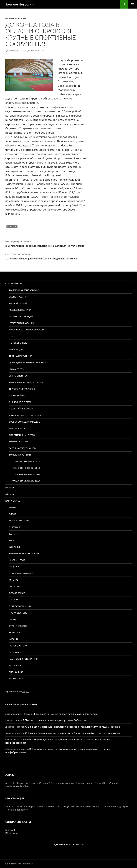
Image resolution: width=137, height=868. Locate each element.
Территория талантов (22, 389)
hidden (10, 18)
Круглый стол (17, 560)
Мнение (14, 580)
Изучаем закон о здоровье (25, 415)
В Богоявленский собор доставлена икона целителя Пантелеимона (46, 243)
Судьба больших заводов (24, 422)
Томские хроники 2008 (26, 481)
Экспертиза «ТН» (18, 297)
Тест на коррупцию (21, 356)
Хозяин (13, 639)
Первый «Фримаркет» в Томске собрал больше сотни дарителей (60, 714)
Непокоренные (18, 343)
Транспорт (15, 632)
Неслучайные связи (21, 409)
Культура (14, 567)
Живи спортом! (18, 442)
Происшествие (18, 613)
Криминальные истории (24, 553)
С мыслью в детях (20, 402)
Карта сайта (12, 501)
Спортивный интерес (22, 435)
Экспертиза (16, 679)
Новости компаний (21, 573)
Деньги (13, 534)
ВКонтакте (12, 833)
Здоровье (15, 547)
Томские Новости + (20, 4)
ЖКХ (11, 540)
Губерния (14, 527)
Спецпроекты (14, 284)
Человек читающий (21, 316)
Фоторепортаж (18, 646)
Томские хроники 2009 (26, 474)
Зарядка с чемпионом (23, 448)
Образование (17, 593)
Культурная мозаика (21, 323)
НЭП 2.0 (13, 336)
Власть (13, 514)
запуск (12, 226)
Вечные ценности (20, 376)
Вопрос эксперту (19, 521)
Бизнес (13, 507)
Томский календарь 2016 (24, 290)
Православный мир (21, 606)
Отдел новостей (34, 51)
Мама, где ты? (17, 369)
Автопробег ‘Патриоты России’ (27, 330)
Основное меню (133, 4)
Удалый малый (18, 303)
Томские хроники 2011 (26, 461)
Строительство (18, 626)
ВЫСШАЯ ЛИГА (17, 428)
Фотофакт (15, 652)
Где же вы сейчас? (20, 310)
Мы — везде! (16, 349)
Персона (14, 600)
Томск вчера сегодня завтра (26, 382)
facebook (10, 830)
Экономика (16, 672)
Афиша (10, 494)
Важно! (10, 488)
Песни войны (17, 395)
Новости (20, 18)
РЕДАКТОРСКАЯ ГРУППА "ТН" (68, 845)
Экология (15, 665)
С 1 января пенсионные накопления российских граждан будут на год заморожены (73, 727)
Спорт (13, 619)
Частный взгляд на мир (23, 659)
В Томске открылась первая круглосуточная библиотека (55, 720)
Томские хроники (20, 455)
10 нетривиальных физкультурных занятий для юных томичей (46, 256)
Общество (15, 586)
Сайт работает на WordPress (19, 864)
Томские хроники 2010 (26, 468)
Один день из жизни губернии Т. (29, 363)
